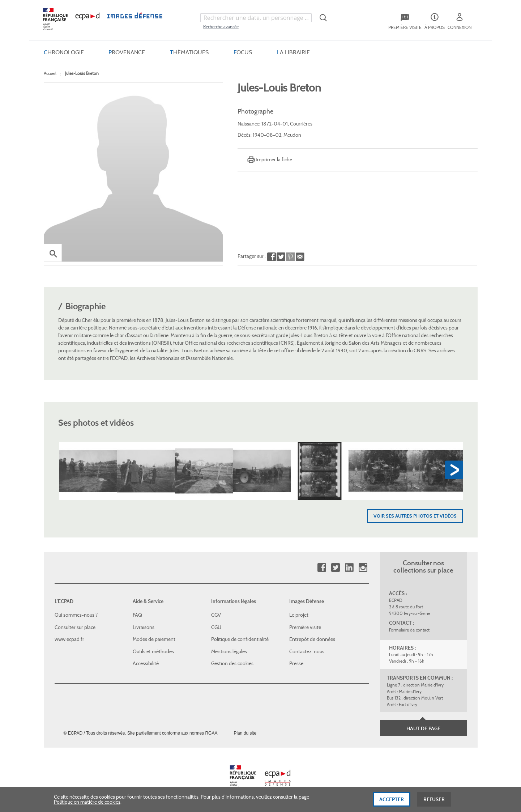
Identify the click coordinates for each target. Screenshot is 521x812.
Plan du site (245, 733)
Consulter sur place (75, 627)
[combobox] (256, 18)
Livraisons (144, 627)
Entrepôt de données (312, 639)
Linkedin (349, 568)
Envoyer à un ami (300, 257)
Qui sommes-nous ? (76, 615)
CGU (216, 627)
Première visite (305, 627)
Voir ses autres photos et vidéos (415, 516)
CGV (216, 615)
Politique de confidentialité (240, 639)
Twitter (335, 568)
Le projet (299, 615)
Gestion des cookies (232, 663)
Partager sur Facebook (272, 257)
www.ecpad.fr (69, 639)
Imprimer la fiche (274, 160)
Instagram (363, 568)
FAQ (137, 615)
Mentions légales (229, 651)
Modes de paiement (154, 639)
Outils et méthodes (153, 651)
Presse (296, 663)
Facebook (322, 568)
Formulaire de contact (409, 630)
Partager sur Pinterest (290, 257)
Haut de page (423, 728)
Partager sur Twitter (281, 257)
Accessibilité (146, 663)
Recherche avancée (221, 27)
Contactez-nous (307, 651)
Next (454, 470)
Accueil (50, 73)
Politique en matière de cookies (87, 806)
